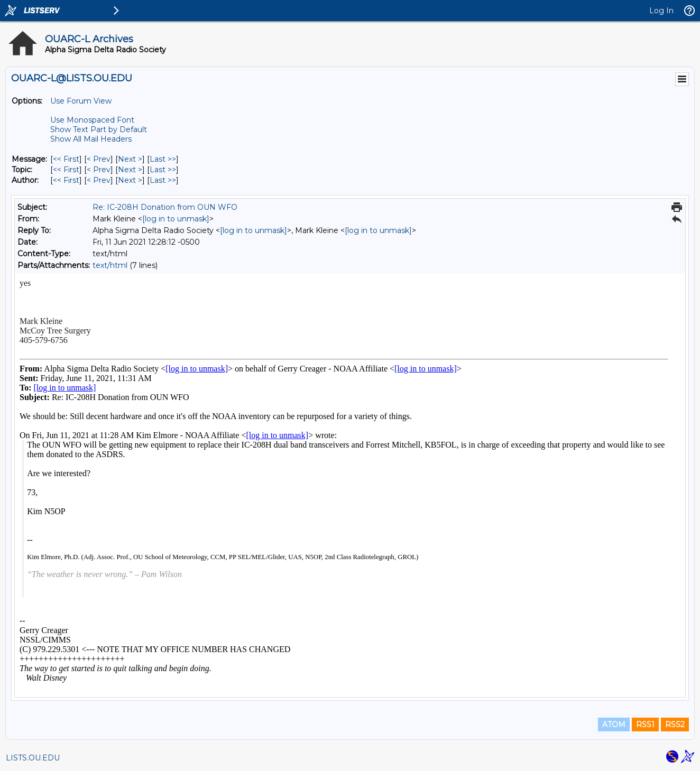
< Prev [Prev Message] (99, 159)
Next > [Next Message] (130, 159)
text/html (110, 265)
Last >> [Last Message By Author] (163, 180)
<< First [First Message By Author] (66, 180)
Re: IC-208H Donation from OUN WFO (165, 207)
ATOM (614, 724)
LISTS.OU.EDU (33, 758)
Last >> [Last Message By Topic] (163, 170)
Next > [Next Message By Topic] (130, 170)
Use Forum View (81, 101)
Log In (661, 11)
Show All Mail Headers (91, 139)
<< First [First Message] (66, 159)
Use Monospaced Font (92, 120)
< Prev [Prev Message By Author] (99, 180)
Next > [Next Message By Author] (130, 180)
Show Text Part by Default (99, 129)
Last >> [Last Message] (163, 159)
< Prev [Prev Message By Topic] (99, 170)
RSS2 (675, 724)
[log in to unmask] (176, 219)
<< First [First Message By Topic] (66, 170)
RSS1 (645, 724)
